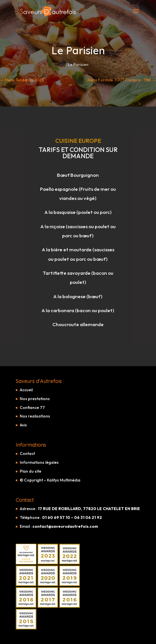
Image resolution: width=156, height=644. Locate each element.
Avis (23, 425)
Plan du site (30, 471)
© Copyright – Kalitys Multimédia (50, 480)
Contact (27, 454)
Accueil (26, 390)
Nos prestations (35, 399)
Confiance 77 (32, 408)
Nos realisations (35, 416)
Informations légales (39, 462)
